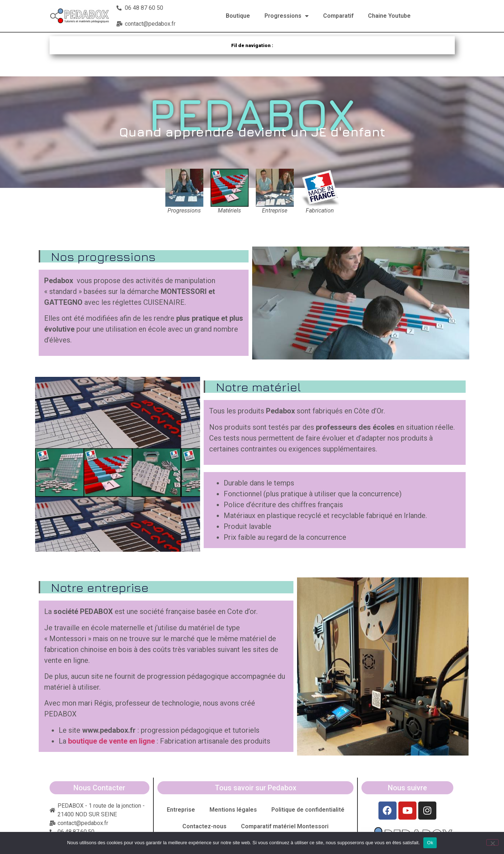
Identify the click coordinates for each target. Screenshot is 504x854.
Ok (430, 843)
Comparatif (338, 16)
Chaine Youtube (389, 16)
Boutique (238, 16)
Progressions (287, 16)
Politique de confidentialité (308, 810)
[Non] (492, 842)
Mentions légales (233, 810)
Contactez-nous (204, 826)
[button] (361, 303)
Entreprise (181, 810)
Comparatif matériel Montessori (285, 826)
